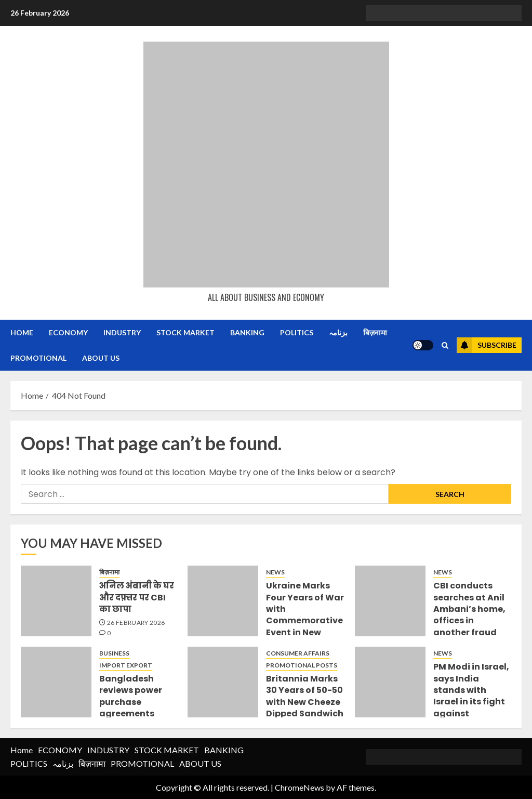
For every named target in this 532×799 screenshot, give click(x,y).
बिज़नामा (375, 332)
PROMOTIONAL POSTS (302, 665)
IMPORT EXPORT (126, 665)
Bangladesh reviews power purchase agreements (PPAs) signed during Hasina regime (131, 713)
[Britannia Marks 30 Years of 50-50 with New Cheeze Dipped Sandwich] (223, 682)
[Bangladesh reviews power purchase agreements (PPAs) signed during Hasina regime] (56, 682)
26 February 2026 (136, 623)
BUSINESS (114, 653)
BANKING (247, 332)
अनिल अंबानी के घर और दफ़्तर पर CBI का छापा (137, 597)
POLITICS (297, 332)
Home (22, 332)
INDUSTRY (122, 332)
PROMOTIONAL (38, 358)
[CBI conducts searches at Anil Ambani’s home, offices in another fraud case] (390, 601)
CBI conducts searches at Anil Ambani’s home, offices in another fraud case (469, 615)
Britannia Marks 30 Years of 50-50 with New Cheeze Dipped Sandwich (305, 696)
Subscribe (487, 345)
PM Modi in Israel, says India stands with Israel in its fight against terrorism (471, 696)
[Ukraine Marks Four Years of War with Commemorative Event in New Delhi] (223, 601)
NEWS (275, 572)
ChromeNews (300, 787)
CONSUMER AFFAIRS (298, 653)
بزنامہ (338, 332)
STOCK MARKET (185, 332)
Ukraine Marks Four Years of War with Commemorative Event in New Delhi (305, 615)
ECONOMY (68, 332)
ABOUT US (101, 358)
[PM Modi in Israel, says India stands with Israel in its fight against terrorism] (390, 682)
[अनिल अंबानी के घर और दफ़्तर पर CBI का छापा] (56, 601)
